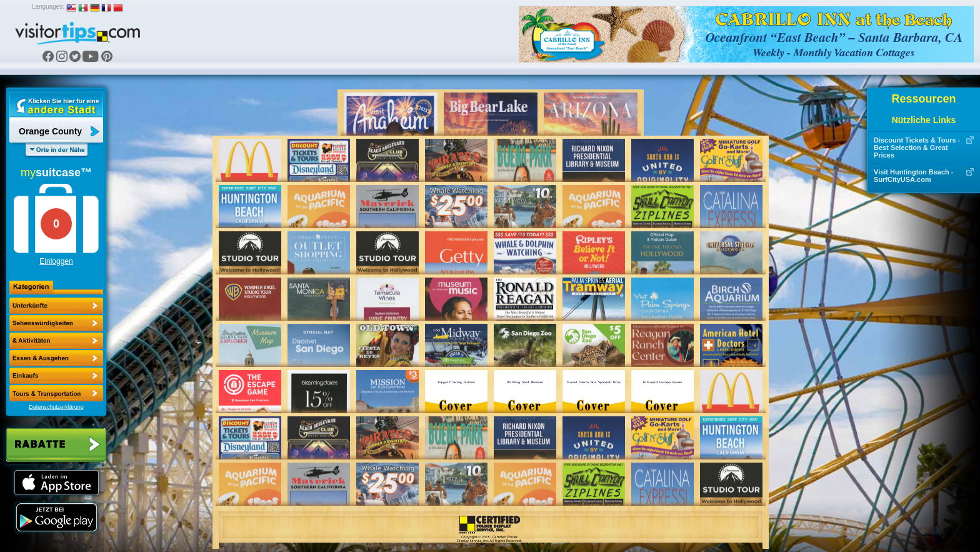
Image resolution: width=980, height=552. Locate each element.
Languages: (48, 7)
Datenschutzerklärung (56, 407)
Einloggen (56, 261)
